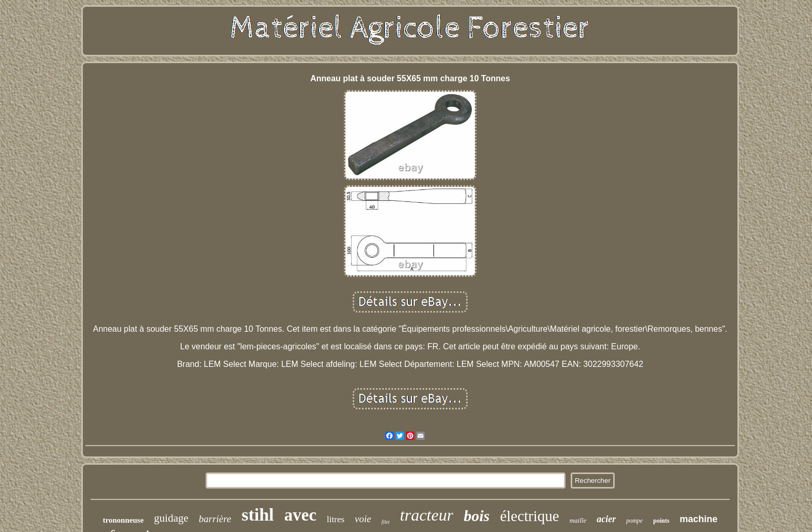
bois (476, 516)
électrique (529, 516)
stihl (257, 515)
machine (699, 519)
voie (363, 519)
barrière (215, 519)
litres (336, 519)
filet (386, 522)
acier (606, 519)
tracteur (426, 515)
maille (578, 520)
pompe (634, 521)
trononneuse (123, 520)
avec (300, 515)
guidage (171, 518)
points (661, 521)
